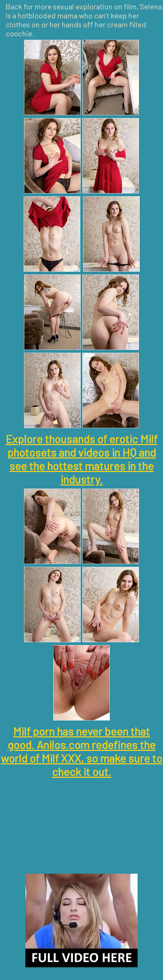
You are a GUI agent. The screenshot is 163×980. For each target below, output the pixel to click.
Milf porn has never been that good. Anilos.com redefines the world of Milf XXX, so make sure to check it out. (81, 751)
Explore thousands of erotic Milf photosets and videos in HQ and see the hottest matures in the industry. (81, 459)
